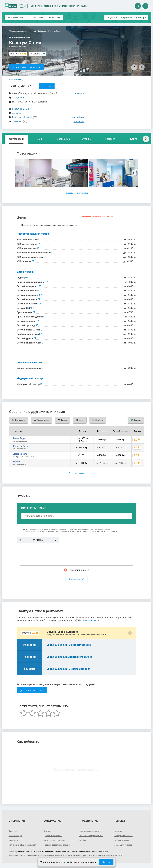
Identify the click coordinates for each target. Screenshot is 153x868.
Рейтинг (110, 139)
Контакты (119, 831)
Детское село (20, 454)
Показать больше (76, 473)
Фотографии (16, 139)
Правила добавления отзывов (59, 845)
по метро (141, 18)
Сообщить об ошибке (124, 836)
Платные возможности (90, 831)
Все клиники (18, 18)
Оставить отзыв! (77, 579)
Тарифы (83, 840)
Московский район (22, 117)
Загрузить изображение (55, 840)
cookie (62, 862)
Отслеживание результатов (92, 836)
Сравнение (63, 139)
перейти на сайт (21, 109)
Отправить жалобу (123, 840)
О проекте (13, 831)
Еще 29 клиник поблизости (27, 67)
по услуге (112, 18)
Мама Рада (19, 438)
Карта (134, 139)
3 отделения (19, 98)
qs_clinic (16, 113)
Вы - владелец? (16, 79)
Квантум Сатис (21, 446)
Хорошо (106, 862)
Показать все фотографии (76, 193)
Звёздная (17, 121)
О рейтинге (14, 840)
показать (47, 86)
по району (126, 18)
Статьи (47, 831)
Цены (39, 18)
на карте (80, 93)
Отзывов (36, 54)
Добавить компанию (54, 836)
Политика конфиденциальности (19, 846)
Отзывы (54, 18)
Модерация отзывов (124, 845)
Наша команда (16, 836)
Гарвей (17, 462)
